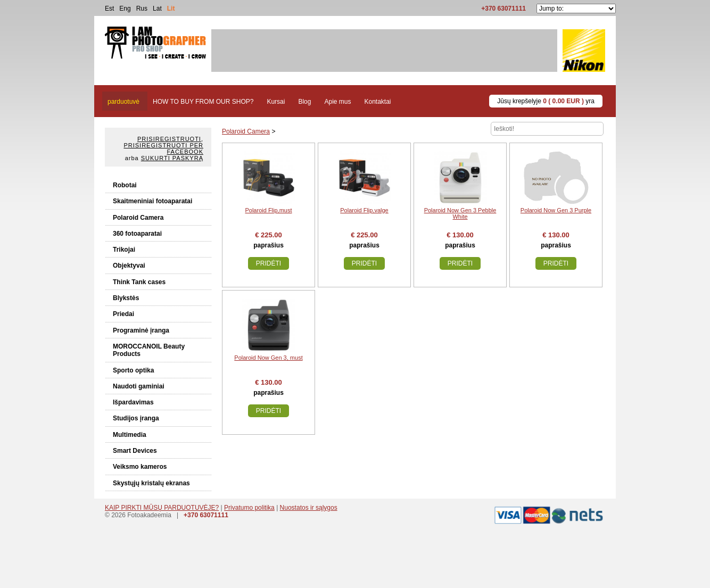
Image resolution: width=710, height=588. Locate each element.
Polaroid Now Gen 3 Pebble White (460, 213)
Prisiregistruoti (169, 139)
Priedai (123, 314)
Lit (171, 9)
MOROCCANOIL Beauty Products (149, 350)
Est (109, 9)
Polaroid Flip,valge (364, 210)
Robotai (125, 185)
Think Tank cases (139, 282)
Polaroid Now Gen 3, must (268, 358)
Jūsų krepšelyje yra (546, 101)
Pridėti (269, 263)
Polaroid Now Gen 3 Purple (556, 210)
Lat (157, 9)
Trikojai (124, 250)
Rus (142, 9)
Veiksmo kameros (140, 467)
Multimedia (130, 435)
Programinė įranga (141, 330)
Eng (125, 9)
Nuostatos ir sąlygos (309, 508)
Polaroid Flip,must (268, 210)
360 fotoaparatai (137, 234)
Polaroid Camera (138, 218)
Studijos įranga (136, 418)
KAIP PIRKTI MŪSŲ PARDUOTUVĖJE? (162, 508)
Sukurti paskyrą (172, 158)
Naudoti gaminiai (139, 386)
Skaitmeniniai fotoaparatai (152, 201)
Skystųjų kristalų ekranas (151, 483)
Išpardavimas (133, 402)
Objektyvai (129, 266)
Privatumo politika (249, 508)
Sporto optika (133, 370)
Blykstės (126, 298)
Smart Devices (135, 451)
